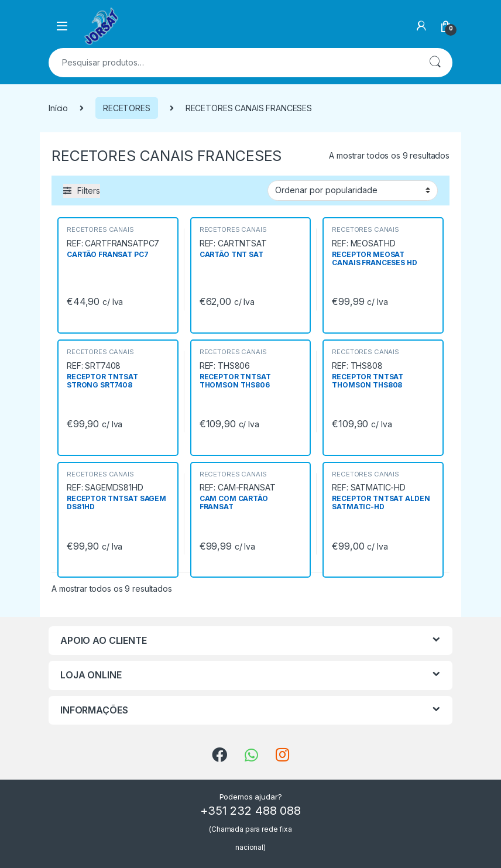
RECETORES (127, 108)
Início (58, 108)
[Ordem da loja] (353, 190)
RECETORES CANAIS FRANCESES (100, 233)
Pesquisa (435, 63)
